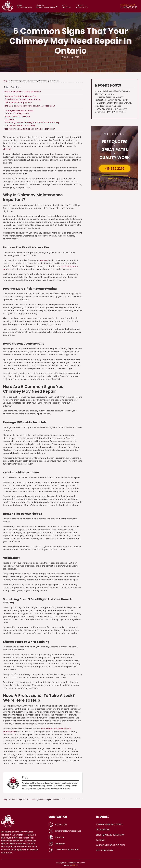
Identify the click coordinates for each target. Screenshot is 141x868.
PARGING (100, 840)
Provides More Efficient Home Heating (23, 99)
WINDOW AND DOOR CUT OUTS (110, 845)
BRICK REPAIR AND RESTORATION (111, 835)
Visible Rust (10, 119)
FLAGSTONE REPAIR (105, 850)
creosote (43, 260)
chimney (7, 149)
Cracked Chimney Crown (17, 113)
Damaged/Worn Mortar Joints (19, 110)
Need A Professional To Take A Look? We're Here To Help (30, 129)
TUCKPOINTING (103, 830)
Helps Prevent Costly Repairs (18, 102)
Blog (5, 81)
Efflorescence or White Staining (20, 125)
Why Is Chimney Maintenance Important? (23, 92)
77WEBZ (75, 865)
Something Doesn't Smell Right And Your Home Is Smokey (32, 122)
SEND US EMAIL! (115, 179)
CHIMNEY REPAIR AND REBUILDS (110, 824)
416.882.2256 (115, 169)
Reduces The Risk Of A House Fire (20, 96)
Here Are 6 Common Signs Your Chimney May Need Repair (30, 106)
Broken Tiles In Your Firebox (17, 116)
